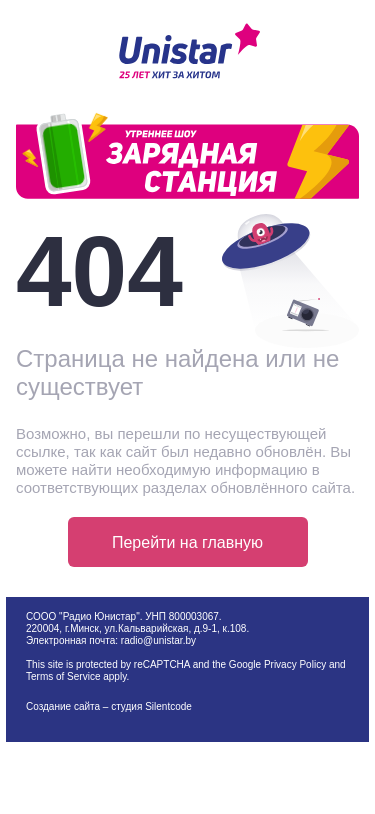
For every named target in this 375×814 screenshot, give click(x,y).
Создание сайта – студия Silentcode (109, 706)
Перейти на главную (187, 542)
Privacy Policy (295, 664)
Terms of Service (63, 676)
